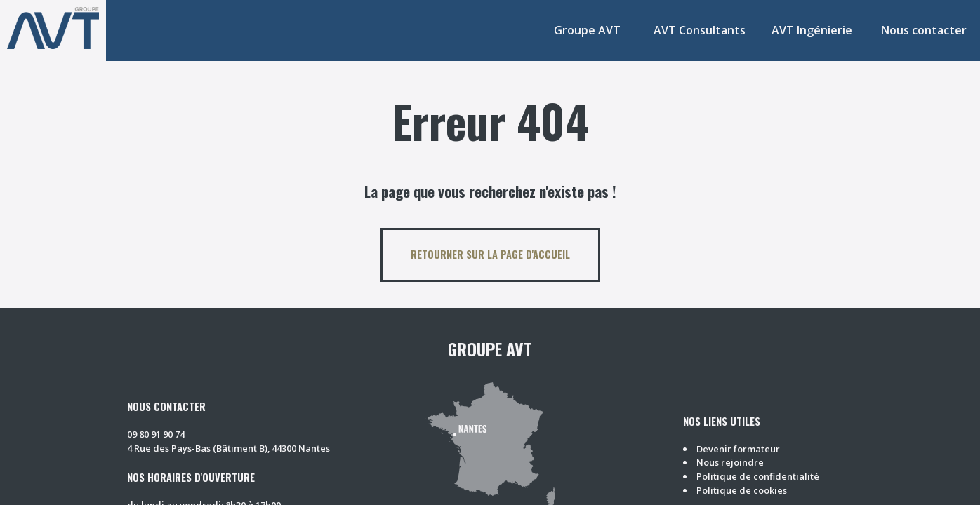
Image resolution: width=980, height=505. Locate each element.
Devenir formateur (738, 449)
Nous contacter (924, 30)
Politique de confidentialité (758, 476)
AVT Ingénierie (812, 30)
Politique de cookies (742, 490)
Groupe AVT (587, 30)
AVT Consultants (700, 30)
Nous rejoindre (730, 462)
